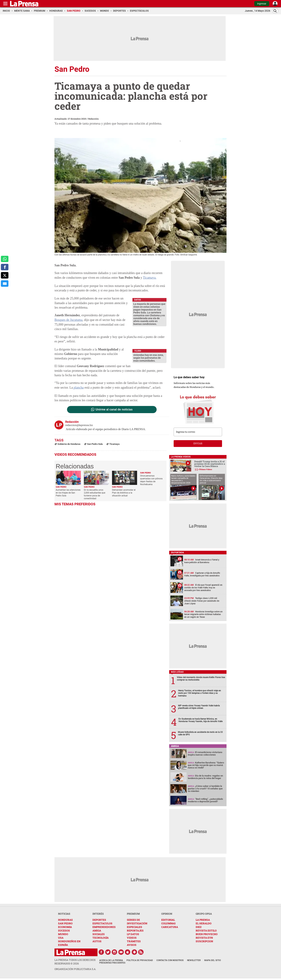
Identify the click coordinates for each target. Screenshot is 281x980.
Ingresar (262, 4)
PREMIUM (133, 914)
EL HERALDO (204, 923)
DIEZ (199, 927)
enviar (198, 444)
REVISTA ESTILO (206, 931)
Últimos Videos (205, 469)
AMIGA (97, 931)
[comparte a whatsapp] (5, 259)
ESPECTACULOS (102, 923)
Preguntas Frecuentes (112, 963)
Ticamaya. (150, 278)
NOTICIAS (64, 914)
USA (61, 938)
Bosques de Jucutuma (68, 320)
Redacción (93, 119)
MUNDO (63, 934)
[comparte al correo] (5, 284)
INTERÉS (98, 914)
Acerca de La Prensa (111, 960)
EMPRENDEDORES (104, 927)
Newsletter (194, 960)
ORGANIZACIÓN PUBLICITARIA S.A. (75, 969)
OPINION (167, 914)
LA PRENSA (203, 920)
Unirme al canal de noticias (114, 410)
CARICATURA (170, 927)
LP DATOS (133, 934)
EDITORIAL (168, 920)
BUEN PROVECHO (207, 934)
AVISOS (132, 945)
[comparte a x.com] (5, 275)
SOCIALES (99, 934)
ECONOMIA (65, 927)
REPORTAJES (135, 931)
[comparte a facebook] (5, 267)
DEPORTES (99, 920)
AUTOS (97, 941)
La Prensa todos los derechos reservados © (75, 962)
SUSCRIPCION (204, 941)
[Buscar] (275, 11)
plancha (78, 388)
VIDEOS (132, 938)
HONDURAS (65, 920)
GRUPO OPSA (204, 914)
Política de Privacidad (140, 960)
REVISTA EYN (204, 938)
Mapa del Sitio (213, 960)
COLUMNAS (168, 923)
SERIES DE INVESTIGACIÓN (137, 922)
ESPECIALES (134, 927)
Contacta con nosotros (170, 960)
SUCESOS (64, 931)
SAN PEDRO (65, 923)
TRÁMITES (134, 941)
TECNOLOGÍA (101, 938)
